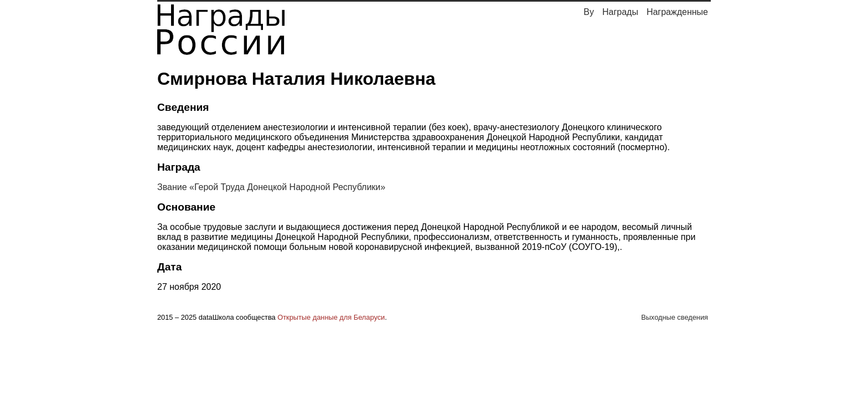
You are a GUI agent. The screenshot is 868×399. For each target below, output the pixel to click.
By (589, 12)
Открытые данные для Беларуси (331, 317)
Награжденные (677, 12)
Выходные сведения (675, 317)
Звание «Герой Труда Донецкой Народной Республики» (271, 187)
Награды (620, 12)
